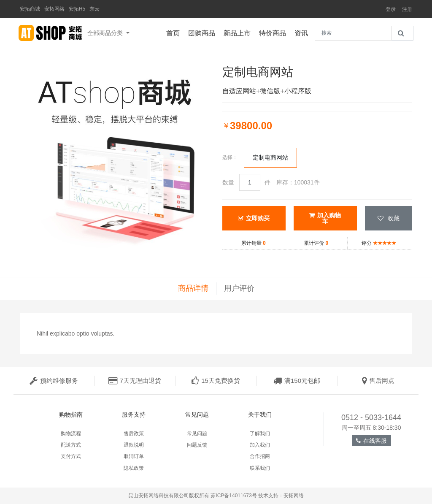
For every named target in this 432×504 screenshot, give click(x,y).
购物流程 (71, 434)
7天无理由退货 (135, 381)
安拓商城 (30, 9)
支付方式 (71, 456)
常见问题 (197, 434)
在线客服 (371, 441)
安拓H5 (77, 9)
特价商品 (275, 32)
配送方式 (71, 445)
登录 (391, 9)
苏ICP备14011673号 (234, 496)
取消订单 (134, 456)
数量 (228, 182)
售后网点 (378, 381)
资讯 (303, 32)
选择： (230, 157)
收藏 (389, 218)
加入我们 (260, 445)
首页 (175, 32)
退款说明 (134, 445)
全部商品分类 (106, 33)
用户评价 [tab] (239, 288)
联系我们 (260, 468)
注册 (407, 9)
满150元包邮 (297, 381)
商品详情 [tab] (193, 288)
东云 (94, 9)
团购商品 (204, 32)
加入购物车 (325, 218)
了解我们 (260, 434)
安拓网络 (54, 9)
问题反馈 (197, 445)
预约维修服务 (54, 381)
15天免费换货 (216, 381)
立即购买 (254, 218)
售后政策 (134, 434)
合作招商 (260, 456)
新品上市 (239, 32)
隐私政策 (134, 468)
